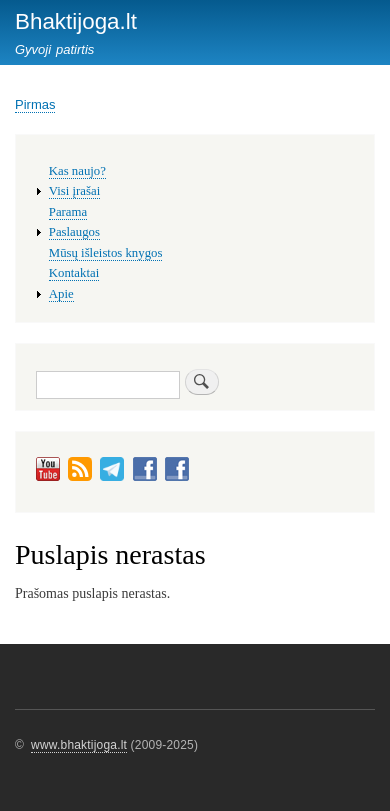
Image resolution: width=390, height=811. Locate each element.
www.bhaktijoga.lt (79, 745)
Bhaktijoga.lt (76, 21)
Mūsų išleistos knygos (106, 253)
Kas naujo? (77, 171)
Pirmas (35, 104)
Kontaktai (74, 273)
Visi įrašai (74, 191)
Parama (68, 212)
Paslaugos (74, 232)
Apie (61, 294)
